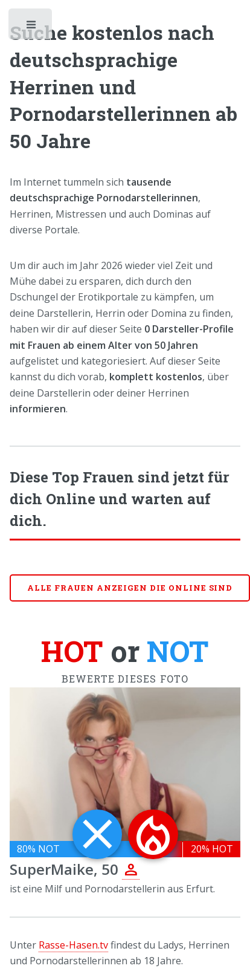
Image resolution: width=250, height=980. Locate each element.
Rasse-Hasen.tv (73, 945)
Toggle (31, 27)
